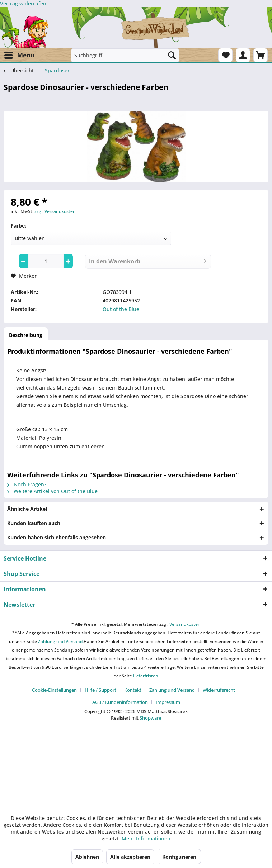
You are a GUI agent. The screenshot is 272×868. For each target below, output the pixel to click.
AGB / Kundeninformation (120, 702)
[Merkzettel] (225, 55)
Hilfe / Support (100, 690)
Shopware (150, 718)
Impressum (168, 702)
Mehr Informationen (146, 838)
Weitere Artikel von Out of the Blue (52, 491)
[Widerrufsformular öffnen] (23, 3)
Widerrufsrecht (219, 690)
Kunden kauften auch (34, 523)
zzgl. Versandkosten (55, 211)
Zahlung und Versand (60, 641)
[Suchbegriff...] (125, 55)
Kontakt (133, 690)
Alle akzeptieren (130, 857)
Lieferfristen (146, 676)
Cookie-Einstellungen (54, 690)
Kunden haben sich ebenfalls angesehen (57, 537)
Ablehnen (87, 857)
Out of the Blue (121, 309)
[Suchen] (172, 55)
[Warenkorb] (261, 55)
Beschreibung (26, 335)
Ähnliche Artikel (27, 509)
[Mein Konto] (243, 55)
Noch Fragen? (27, 484)
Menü (19, 54)
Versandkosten (185, 624)
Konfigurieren (179, 857)
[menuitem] (19, 55)
